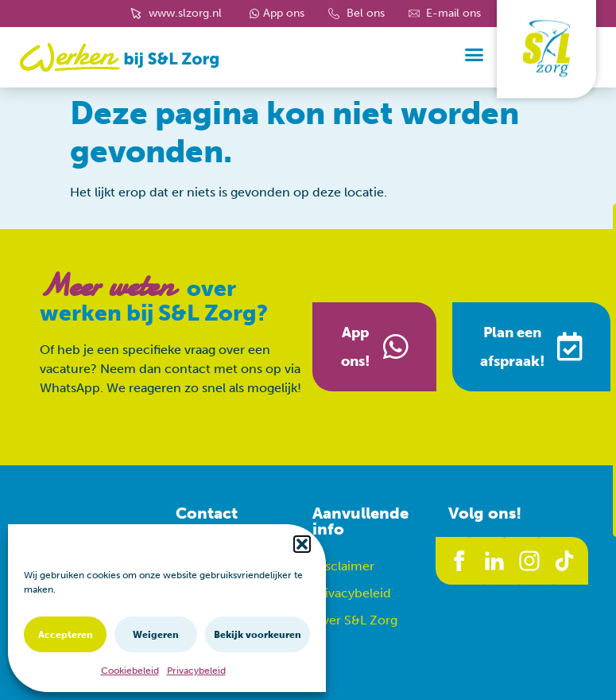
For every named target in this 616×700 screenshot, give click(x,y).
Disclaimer (343, 566)
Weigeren (156, 635)
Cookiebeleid (130, 671)
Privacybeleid (196, 671)
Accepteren (66, 635)
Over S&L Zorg (355, 620)
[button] (302, 544)
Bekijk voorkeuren (258, 635)
